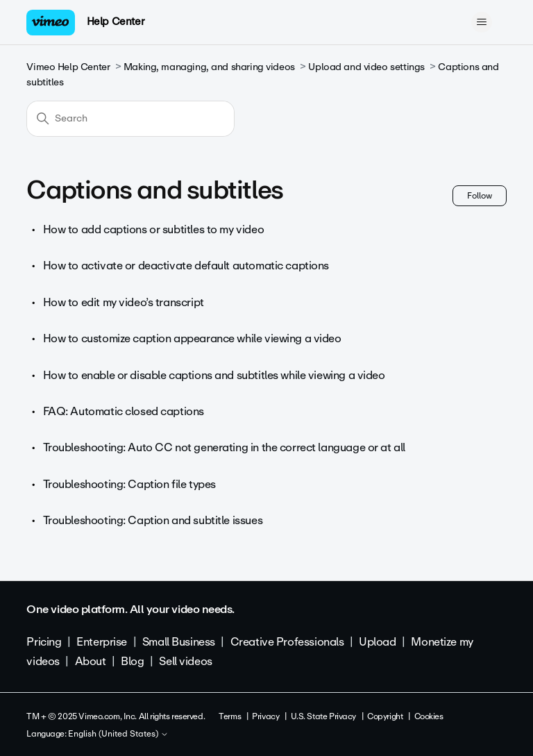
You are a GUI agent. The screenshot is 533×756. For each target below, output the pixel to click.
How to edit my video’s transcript (124, 302)
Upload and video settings (366, 67)
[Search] (130, 119)
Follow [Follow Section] (480, 196)
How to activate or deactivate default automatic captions (186, 266)
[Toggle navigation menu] (482, 22)
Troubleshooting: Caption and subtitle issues (153, 520)
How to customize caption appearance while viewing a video (192, 338)
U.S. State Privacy (323, 716)
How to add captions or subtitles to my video (154, 229)
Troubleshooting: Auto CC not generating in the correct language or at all (224, 447)
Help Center (116, 22)
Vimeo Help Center (68, 67)
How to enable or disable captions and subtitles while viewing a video (214, 375)
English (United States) (118, 734)
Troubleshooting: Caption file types (129, 484)
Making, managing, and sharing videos (209, 67)
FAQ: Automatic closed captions (124, 411)
